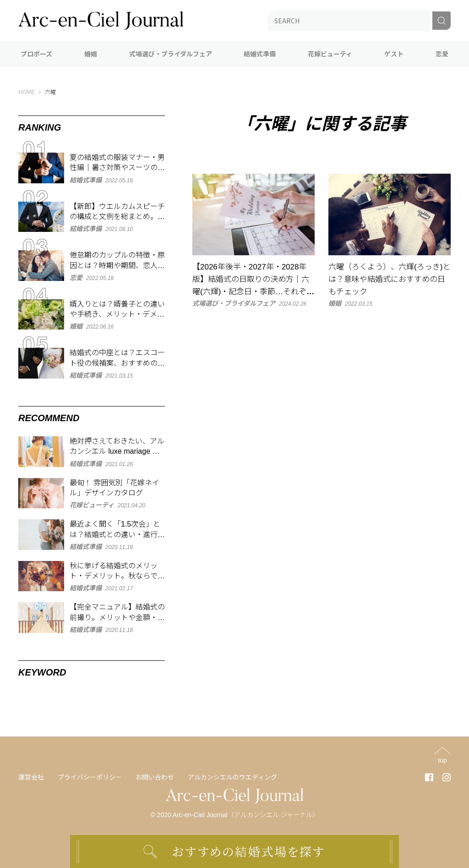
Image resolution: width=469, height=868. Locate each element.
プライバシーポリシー (90, 777)
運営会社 (31, 777)
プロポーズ (36, 54)
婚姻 (91, 54)
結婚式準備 (260, 54)
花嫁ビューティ (330, 54)
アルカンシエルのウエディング (232, 777)
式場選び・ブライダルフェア (171, 54)
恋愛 (442, 54)
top (442, 760)
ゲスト (394, 54)
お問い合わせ (155, 777)
